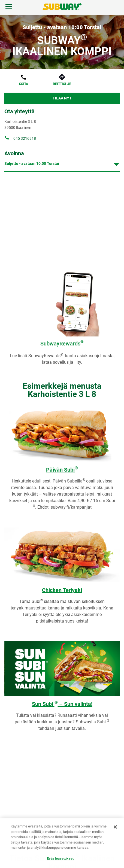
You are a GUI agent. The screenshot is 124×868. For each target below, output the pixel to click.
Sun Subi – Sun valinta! (62, 704)
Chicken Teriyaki (62, 590)
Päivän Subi (62, 470)
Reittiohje (62, 84)
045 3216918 (25, 138)
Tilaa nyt (62, 98)
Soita (24, 84)
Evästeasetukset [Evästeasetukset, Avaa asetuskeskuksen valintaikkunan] (60, 859)
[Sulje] (115, 827)
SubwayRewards (62, 344)
